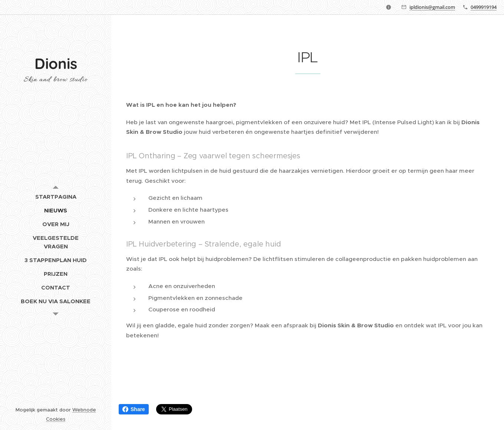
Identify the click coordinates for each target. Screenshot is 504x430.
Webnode (84, 410)
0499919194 (484, 7)
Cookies (56, 419)
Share (134, 409)
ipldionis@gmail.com (432, 7)
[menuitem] (56, 197)
